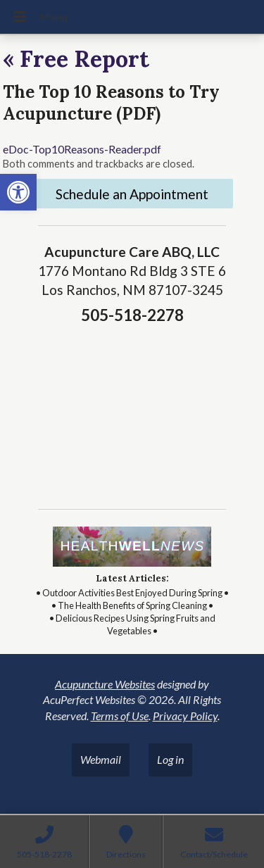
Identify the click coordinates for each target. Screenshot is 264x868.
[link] (18, 192)
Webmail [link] (101, 759)
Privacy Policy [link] (185, 716)
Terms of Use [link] (120, 716)
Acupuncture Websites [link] (105, 684)
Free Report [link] (76, 59)
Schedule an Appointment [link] (132, 194)
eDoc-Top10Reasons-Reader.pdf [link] (82, 149)
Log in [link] (170, 759)
